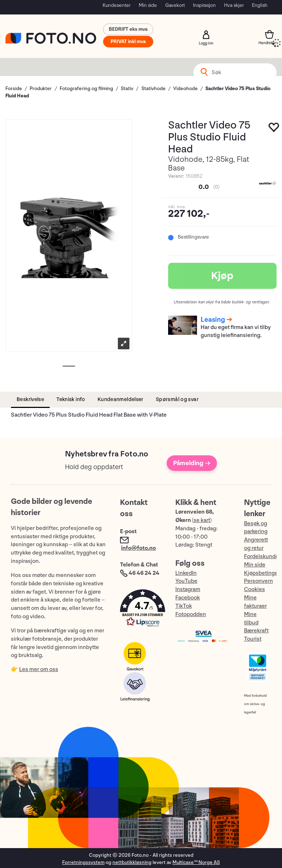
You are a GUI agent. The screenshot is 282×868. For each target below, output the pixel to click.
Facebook (188, 598)
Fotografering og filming (86, 89)
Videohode (185, 89)
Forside (14, 89)
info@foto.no (138, 548)
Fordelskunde (261, 557)
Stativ (127, 89)
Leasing (213, 320)
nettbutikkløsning (132, 862)
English (260, 5)
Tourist (253, 639)
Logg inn (206, 35)
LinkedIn (186, 573)
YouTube (186, 581)
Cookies (255, 589)
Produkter (41, 89)
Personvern (258, 581)
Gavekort (175, 5)
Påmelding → (192, 463)
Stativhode (153, 89)
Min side (148, 5)
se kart (202, 520)
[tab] (30, 400)
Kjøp (222, 276)
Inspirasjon (204, 5)
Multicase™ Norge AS (196, 862)
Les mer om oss (39, 669)
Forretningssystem (83, 862)
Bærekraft (256, 631)
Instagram (188, 589)
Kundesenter (117, 5)
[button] (140, 610)
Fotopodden (191, 614)
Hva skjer (234, 5)
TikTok (184, 606)
